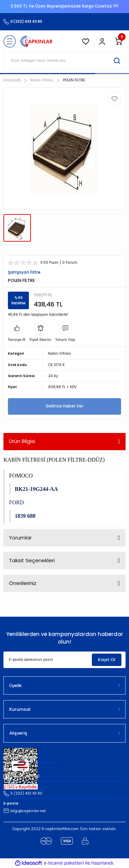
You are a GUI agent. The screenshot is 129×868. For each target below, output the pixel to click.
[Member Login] (102, 41)
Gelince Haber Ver (64, 406)
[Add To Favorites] (115, 99)
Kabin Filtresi (60, 354)
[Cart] (119, 41)
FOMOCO (21, 476)
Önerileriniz (23, 583)
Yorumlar (20, 538)
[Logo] (36, 41)
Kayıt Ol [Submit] (107, 660)
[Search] (64, 61)
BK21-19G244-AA (36, 489)
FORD (17, 502)
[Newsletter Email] (64, 660)
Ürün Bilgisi (22, 441)
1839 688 (25, 516)
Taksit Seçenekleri (32, 560)
